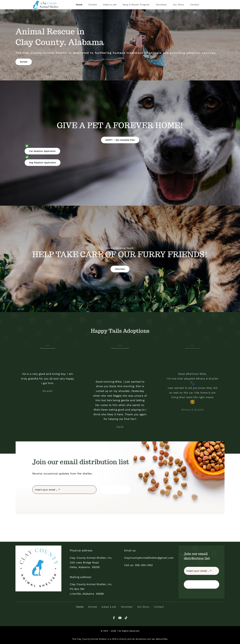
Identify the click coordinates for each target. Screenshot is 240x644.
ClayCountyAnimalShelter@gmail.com (149, 558)
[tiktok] (126, 618)
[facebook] (114, 618)
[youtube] (120, 618)
